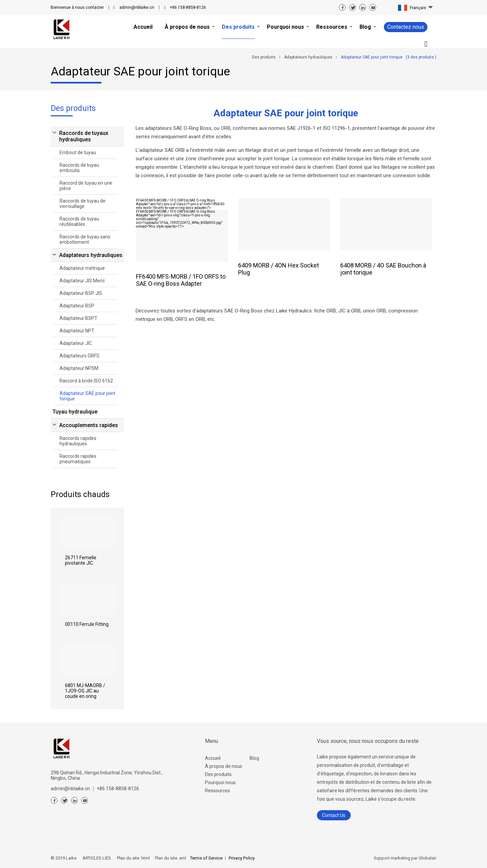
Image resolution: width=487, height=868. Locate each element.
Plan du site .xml (170, 858)
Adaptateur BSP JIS (81, 293)
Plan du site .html (133, 858)
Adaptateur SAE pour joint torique (87, 396)
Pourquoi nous (220, 782)
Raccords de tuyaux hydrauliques (84, 136)
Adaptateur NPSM (79, 368)
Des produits (218, 774)
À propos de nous (224, 766)
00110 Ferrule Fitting (87, 624)
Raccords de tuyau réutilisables (79, 221)
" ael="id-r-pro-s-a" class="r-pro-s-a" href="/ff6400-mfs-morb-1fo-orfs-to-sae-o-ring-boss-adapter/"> (180, 204)
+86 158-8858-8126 (188, 7)
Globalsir (427, 858)
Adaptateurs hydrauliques (91, 255)
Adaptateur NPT (77, 331)
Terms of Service (206, 858)
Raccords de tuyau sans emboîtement (85, 239)
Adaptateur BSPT (78, 318)
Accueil (213, 758)
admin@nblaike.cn (137, 7)
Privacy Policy (242, 858)
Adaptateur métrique (82, 268)
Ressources (217, 791)
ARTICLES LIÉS (97, 858)
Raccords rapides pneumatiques (78, 459)
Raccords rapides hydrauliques (78, 441)
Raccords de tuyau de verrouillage (83, 204)
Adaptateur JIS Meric (82, 281)
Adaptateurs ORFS (79, 356)
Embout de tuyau (78, 153)
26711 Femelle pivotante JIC (81, 560)
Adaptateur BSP (77, 306)
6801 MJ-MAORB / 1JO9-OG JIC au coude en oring (85, 691)
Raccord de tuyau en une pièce (86, 186)
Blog (254, 758)
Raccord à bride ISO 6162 (86, 381)
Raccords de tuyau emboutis (79, 168)
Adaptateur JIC (76, 343)
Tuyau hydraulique (75, 412)
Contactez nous (406, 27)
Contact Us (334, 815)
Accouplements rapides (89, 425)
